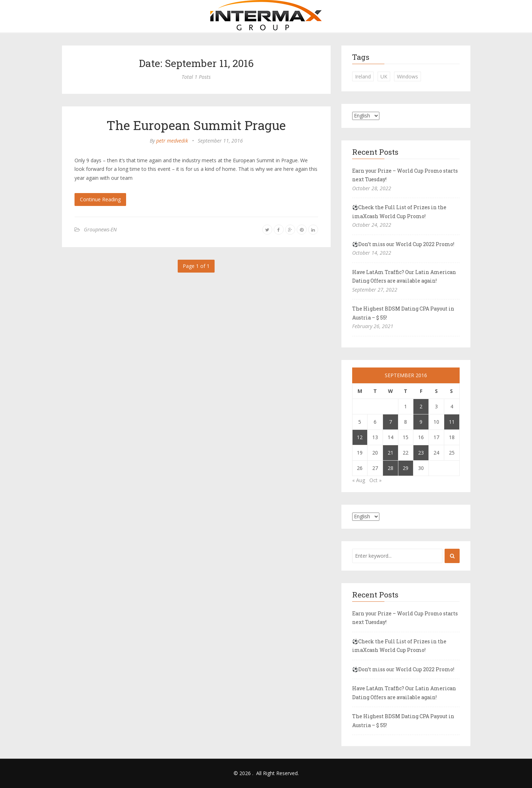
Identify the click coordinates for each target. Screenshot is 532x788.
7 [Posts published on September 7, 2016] (390, 422)
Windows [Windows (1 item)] (408, 76)
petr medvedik (172, 141)
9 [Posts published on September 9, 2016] (421, 422)
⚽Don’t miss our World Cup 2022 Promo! (403, 244)
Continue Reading (100, 199)
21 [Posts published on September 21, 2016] (390, 453)
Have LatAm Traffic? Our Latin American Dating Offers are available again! (404, 277)
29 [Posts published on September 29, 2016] (406, 468)
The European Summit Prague (196, 125)
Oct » (375, 480)
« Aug (359, 480)
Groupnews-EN (100, 229)
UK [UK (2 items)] (384, 76)
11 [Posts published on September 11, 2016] (452, 422)
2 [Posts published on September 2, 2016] (421, 406)
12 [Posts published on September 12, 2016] (360, 437)
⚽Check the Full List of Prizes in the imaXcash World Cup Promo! (399, 212)
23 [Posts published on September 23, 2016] (421, 453)
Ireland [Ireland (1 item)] (363, 76)
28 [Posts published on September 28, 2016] (390, 468)
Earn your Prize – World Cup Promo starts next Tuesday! (405, 175)
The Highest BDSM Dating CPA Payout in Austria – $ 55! (403, 313)
